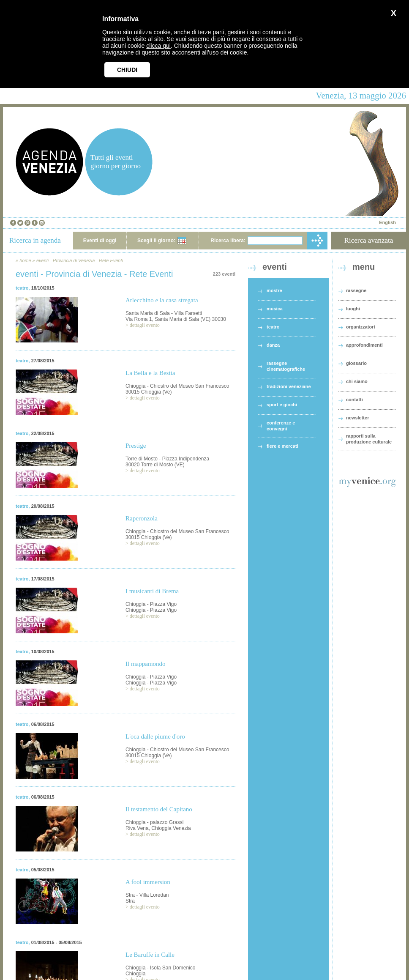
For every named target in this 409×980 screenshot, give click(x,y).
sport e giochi (282, 405)
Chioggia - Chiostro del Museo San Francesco (177, 386)
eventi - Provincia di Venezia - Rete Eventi (80, 260)
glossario (356, 363)
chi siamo (357, 381)
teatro (22, 288)
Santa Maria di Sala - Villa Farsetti (164, 313)
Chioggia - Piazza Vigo (151, 604)
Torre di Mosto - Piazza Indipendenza (167, 459)
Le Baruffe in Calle (150, 955)
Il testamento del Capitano (159, 809)
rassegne (356, 290)
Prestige (136, 446)
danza (273, 345)
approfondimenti (364, 345)
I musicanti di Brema (152, 591)
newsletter (357, 418)
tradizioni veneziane (289, 386)
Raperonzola (142, 518)
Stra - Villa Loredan (147, 895)
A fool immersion (148, 882)
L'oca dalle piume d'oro (155, 736)
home (25, 260)
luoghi (353, 309)
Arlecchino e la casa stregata (162, 300)
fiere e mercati (282, 446)
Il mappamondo (146, 664)
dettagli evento (145, 325)
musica (275, 309)
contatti (354, 400)
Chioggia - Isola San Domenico (160, 968)
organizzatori (360, 327)
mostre (274, 290)
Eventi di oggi (100, 241)
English (387, 222)
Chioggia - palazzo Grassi (154, 822)
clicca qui (158, 46)
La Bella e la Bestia (150, 373)
